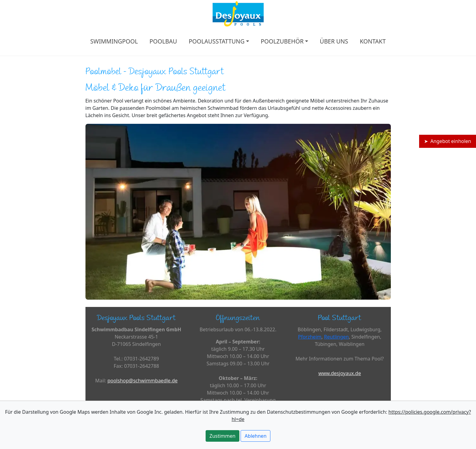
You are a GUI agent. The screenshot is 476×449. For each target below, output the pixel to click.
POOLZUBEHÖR (282, 41)
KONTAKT (373, 41)
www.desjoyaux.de (340, 373)
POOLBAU (163, 41)
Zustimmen (222, 436)
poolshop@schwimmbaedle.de (142, 381)
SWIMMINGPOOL (114, 41)
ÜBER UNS (334, 41)
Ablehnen (255, 436)
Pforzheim (310, 337)
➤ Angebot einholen (448, 141)
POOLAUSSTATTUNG (217, 41)
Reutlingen (336, 337)
